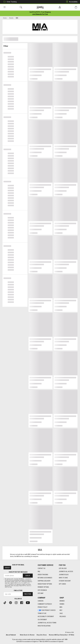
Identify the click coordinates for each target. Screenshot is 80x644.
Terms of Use (20, 583)
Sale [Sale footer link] (61, 613)
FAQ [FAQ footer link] (39, 571)
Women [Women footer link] (62, 604)
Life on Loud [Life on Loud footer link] (63, 568)
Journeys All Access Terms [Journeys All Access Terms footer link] (47, 623)
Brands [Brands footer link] (62, 601)
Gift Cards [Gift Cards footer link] (62, 584)
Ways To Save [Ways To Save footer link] (63, 578)
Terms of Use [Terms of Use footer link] (42, 613)
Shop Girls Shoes (42, 635)
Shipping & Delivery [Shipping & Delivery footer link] (44, 581)
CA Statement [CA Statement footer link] (42, 620)
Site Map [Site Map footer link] (41, 593)
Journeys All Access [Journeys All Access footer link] (66, 571)
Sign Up (7, 568)
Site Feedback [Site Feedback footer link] (42, 590)
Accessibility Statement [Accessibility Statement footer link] (46, 616)
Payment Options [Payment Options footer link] (43, 587)
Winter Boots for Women (27, 635)
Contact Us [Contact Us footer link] (42, 568)
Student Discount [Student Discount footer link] (65, 581)
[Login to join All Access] (40, 12)
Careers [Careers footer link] (41, 601)
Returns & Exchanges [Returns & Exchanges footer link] (45, 578)
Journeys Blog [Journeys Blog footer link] (64, 575)
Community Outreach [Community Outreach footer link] (45, 604)
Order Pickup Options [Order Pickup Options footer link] (45, 584)
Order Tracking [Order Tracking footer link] (43, 575)
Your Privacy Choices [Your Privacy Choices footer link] (47, 610)
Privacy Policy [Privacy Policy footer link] (43, 607)
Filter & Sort (15, 46)
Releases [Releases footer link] (63, 616)
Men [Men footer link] (61, 607)
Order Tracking (10, 2)
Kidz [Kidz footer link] (61, 610)
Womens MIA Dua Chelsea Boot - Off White (62, 635)
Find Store (28, 594)
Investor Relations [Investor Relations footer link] (44, 626)
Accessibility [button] (71, 2)
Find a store (18, 590)
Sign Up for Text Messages (18, 572)
